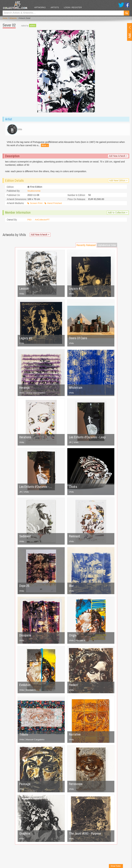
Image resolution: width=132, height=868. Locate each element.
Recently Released (86, 246)
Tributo (24, 735)
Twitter (121, 5)
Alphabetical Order (107, 246)
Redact (74, 686)
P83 (29, 221)
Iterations (25, 438)
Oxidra (73, 488)
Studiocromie (34, 192)
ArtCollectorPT (42, 221)
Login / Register (74, 8)
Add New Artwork (118, 157)
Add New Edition (118, 182)
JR (70, 443)
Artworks (41, 8)
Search (127, 13)
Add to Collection (118, 214)
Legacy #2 (26, 339)
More (45, 146)
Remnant (75, 537)
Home (5, 18)
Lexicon (24, 290)
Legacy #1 (76, 290)
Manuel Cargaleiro (35, 741)
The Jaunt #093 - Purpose (86, 835)
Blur (71, 587)
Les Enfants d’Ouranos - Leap (88, 438)
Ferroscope (76, 785)
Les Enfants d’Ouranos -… (36, 488)
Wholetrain (76, 389)
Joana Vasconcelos (36, 394)
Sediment (25, 537)
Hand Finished (55, 204)
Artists (56, 8)
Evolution (25, 686)
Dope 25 (25, 587)
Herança (25, 389)
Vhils (22, 295)
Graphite (25, 835)
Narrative (75, 735)
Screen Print (36, 204)
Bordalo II (81, 642)
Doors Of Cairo (79, 339)
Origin (73, 636)
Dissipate (25, 636)
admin (33, 26)
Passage (25, 785)
